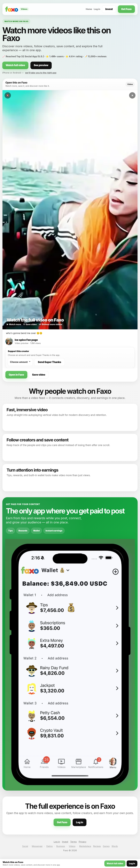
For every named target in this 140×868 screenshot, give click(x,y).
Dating (50, 846)
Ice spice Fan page (26, 340)
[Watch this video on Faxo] (70, 210)
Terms (73, 842)
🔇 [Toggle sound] (8, 95)
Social (25, 846)
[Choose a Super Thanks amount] (20, 362)
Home (89, 9)
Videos (72, 846)
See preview (41, 65)
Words (115, 846)
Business (61, 846)
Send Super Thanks (49, 362)
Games (106, 846)
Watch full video (15, 65)
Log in (97, 9)
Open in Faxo (16, 375)
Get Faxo (126, 9)
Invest (109, 9)
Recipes (97, 846)
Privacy (83, 842)
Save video (39, 375)
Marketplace (85, 846)
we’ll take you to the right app (41, 73)
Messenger (37, 846)
